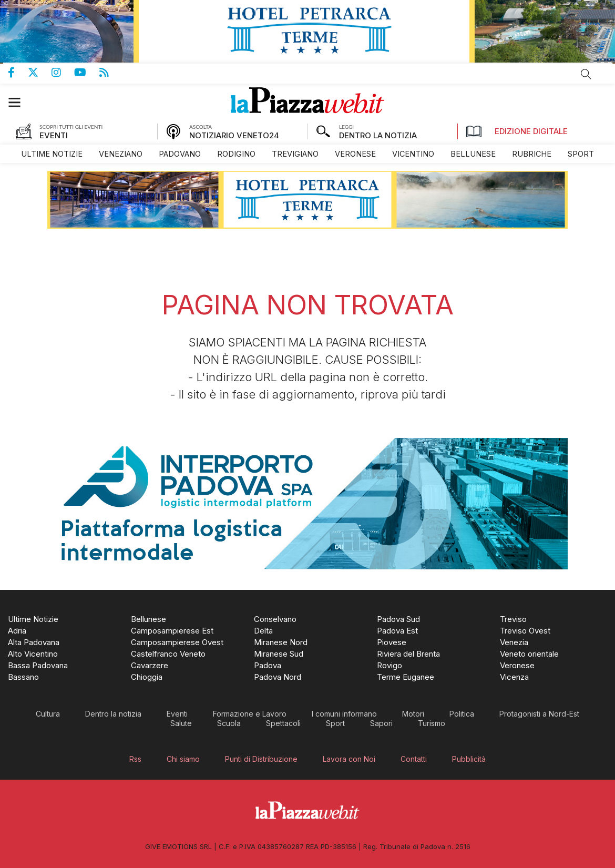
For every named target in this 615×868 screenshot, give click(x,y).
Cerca (586, 74)
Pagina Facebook (18, 73)
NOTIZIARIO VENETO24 (234, 135)
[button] (20, 102)
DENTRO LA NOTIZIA (378, 135)
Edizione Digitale (517, 131)
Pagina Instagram (63, 73)
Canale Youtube (87, 73)
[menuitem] (52, 154)
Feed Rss (111, 73)
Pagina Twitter (40, 73)
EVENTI (54, 135)
